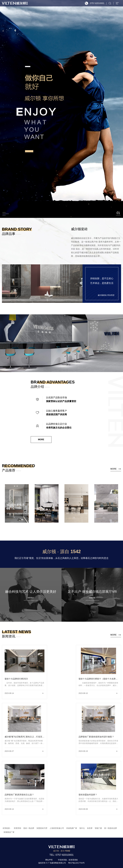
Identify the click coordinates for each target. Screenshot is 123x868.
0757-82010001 (97, 3)
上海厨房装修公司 (57, 828)
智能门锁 (98, 828)
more (113, 469)
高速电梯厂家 (72, 828)
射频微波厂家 (9, 832)
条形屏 (90, 828)
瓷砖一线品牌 (29, 828)
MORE (41, 440)
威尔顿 (15, 3)
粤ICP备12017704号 (76, 863)
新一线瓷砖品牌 (111, 828)
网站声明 (49, 860)
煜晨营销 (17, 828)
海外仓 (82, 828)
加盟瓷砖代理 (42, 828)
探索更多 (31, 598)
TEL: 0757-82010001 (61, 855)
